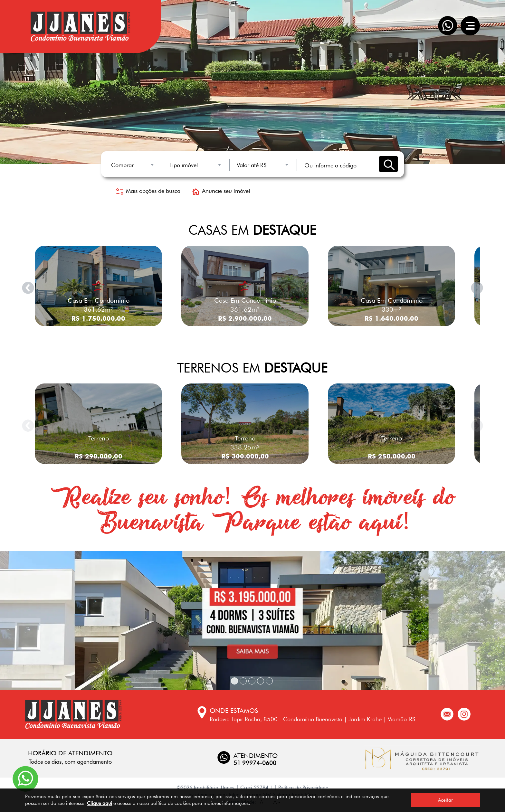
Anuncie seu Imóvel (221, 191)
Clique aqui (100, 803)
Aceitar (445, 800)
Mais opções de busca (148, 191)
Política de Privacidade (303, 787)
